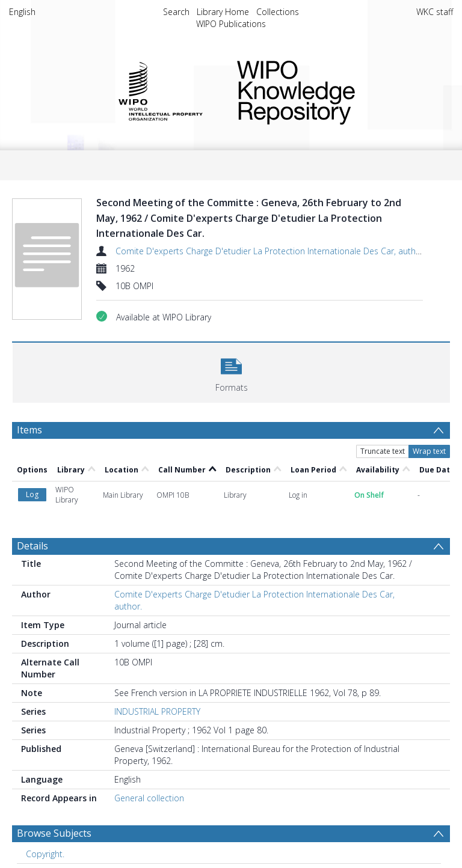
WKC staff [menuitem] (435, 12)
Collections (278, 12)
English (22, 12)
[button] (231, 371)
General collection (149, 798)
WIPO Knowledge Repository (335, 90)
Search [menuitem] (176, 12)
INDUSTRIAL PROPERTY (157, 711)
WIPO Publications (231, 24)
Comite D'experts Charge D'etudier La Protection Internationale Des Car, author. (271, 251)
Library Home (223, 12)
